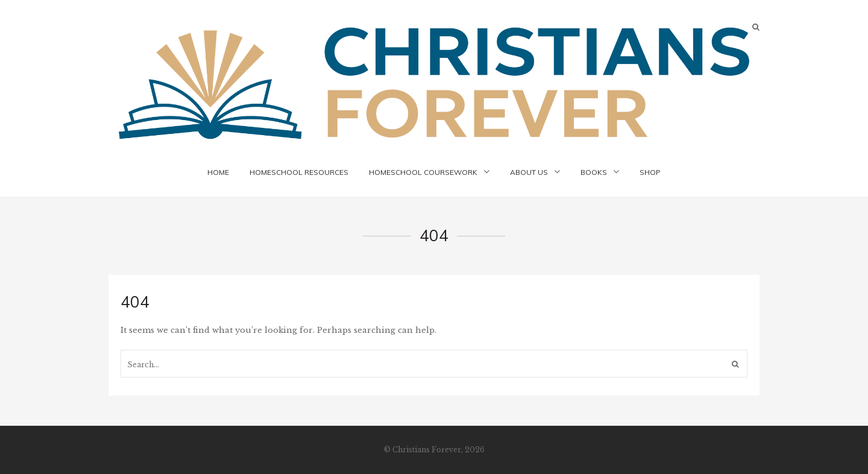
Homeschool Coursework (423, 172)
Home (218, 172)
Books (594, 172)
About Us (529, 172)
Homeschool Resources (299, 172)
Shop (650, 172)
